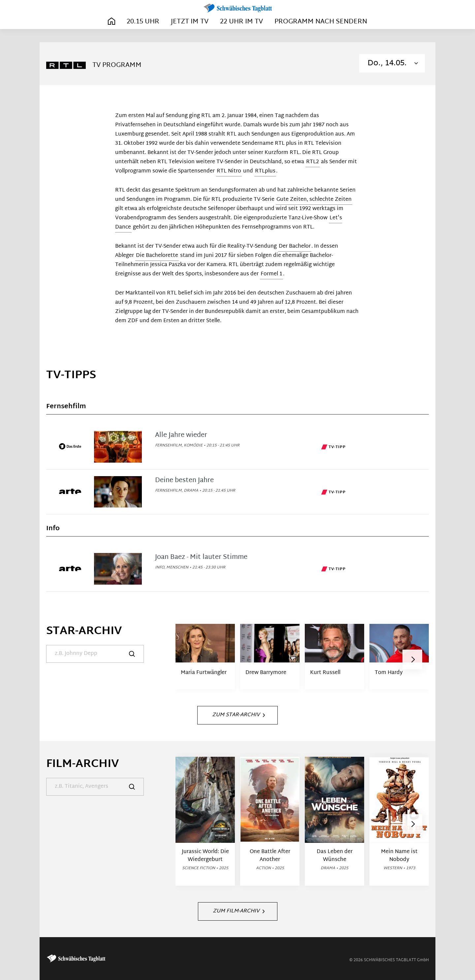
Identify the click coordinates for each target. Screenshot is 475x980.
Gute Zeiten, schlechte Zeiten (314, 200)
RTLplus (265, 171)
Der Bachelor (295, 246)
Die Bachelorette (157, 256)
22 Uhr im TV (241, 22)
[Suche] (95, 654)
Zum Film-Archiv (239, 911)
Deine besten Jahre (184, 480)
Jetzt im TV (190, 22)
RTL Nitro (229, 171)
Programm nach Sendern (321, 22)
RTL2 (313, 162)
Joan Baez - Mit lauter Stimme (201, 557)
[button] (412, 659)
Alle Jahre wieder (181, 435)
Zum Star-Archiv (238, 715)
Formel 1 (271, 274)
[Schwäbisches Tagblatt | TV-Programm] (237, 8)
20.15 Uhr (143, 22)
